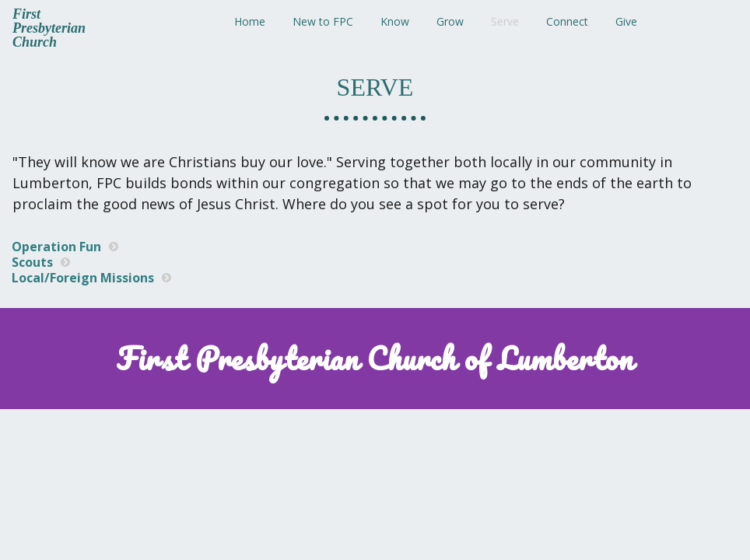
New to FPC (323, 21)
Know (395, 21)
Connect (567, 21)
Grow (450, 21)
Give (626, 21)
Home (250, 21)
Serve (505, 21)
